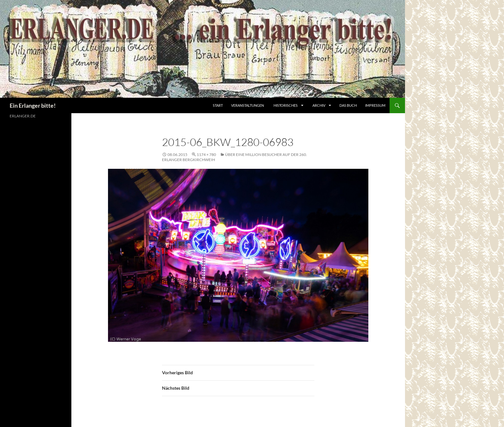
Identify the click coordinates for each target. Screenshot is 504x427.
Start (218, 105)
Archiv (319, 105)
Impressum (375, 105)
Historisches (286, 105)
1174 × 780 (206, 154)
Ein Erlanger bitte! (33, 105)
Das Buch (348, 105)
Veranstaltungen (248, 105)
